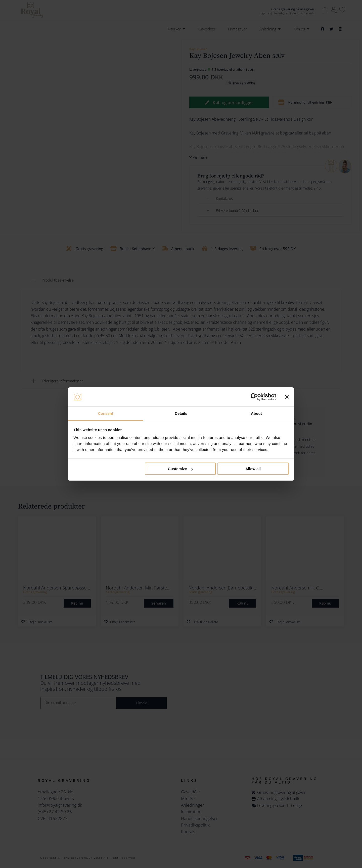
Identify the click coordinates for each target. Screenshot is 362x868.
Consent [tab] (106, 413)
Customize (180, 469)
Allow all (253, 469)
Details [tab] (181, 413)
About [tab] (256, 413)
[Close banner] (287, 397)
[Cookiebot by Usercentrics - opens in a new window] (254, 397)
